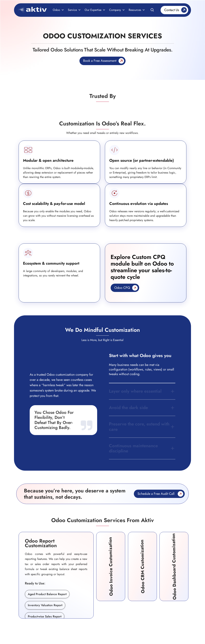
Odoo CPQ (122, 288)
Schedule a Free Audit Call (156, 494)
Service (74, 10)
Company (117, 10)
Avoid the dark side (128, 407)
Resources (137, 10)
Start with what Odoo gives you (140, 355)
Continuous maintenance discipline (133, 448)
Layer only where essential (135, 391)
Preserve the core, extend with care (139, 427)
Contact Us (172, 10)
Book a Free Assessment (100, 61)
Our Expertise (95, 10)
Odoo (58, 10)
